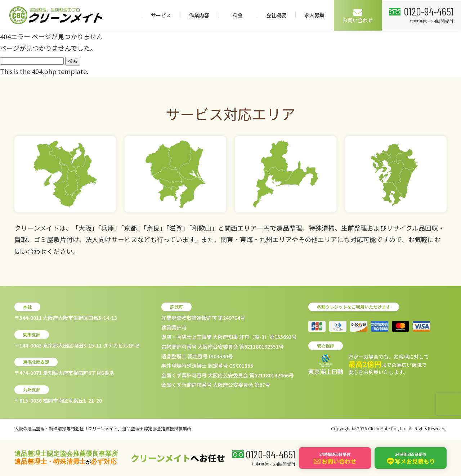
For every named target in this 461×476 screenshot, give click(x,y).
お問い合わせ (437, 16)
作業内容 (279, 15)
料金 (317, 15)
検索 (73, 61)
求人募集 (394, 15)
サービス (240, 15)
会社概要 (355, 15)
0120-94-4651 (48, 41)
